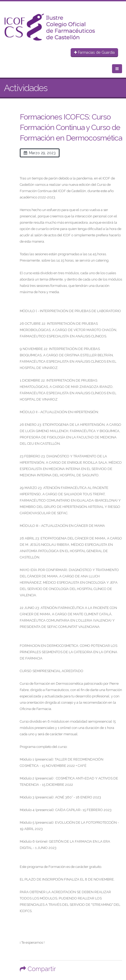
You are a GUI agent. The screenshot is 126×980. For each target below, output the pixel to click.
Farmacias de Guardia (94, 52)
